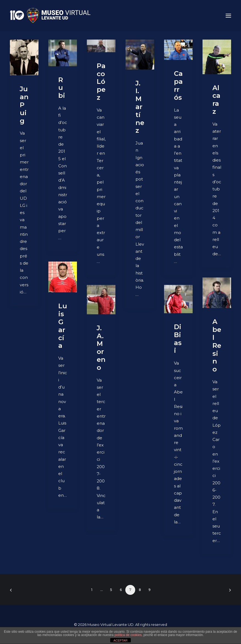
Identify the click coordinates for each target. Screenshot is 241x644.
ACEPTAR (121, 640)
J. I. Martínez (140, 107)
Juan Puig (24, 105)
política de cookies (128, 635)
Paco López (101, 82)
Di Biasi (178, 339)
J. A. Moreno (101, 348)
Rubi (62, 88)
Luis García (63, 326)
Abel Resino (217, 345)
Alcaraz (216, 100)
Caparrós (178, 85)
